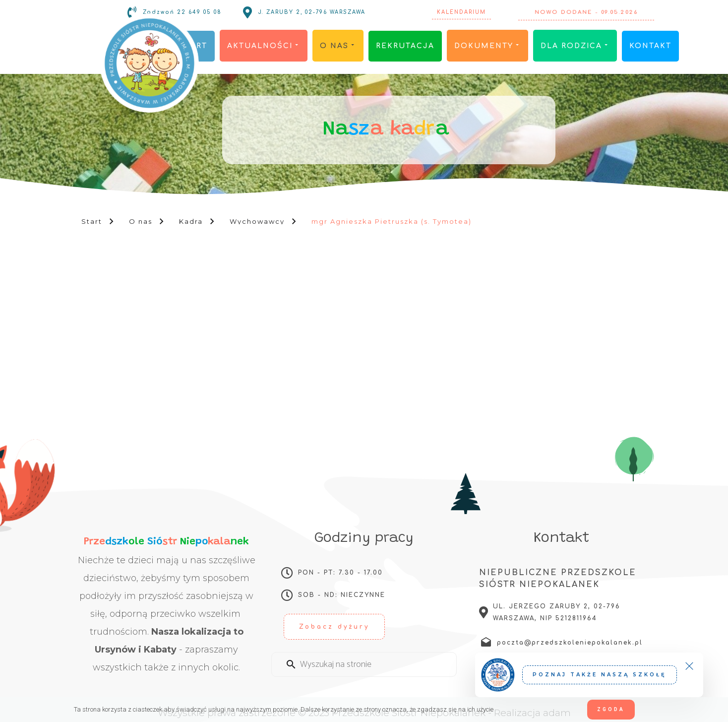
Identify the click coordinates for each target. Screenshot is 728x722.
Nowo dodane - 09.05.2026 (586, 12)
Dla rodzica (575, 46)
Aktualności (264, 46)
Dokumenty (487, 46)
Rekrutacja (405, 46)
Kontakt (650, 46)
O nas (338, 46)
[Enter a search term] (373, 664)
